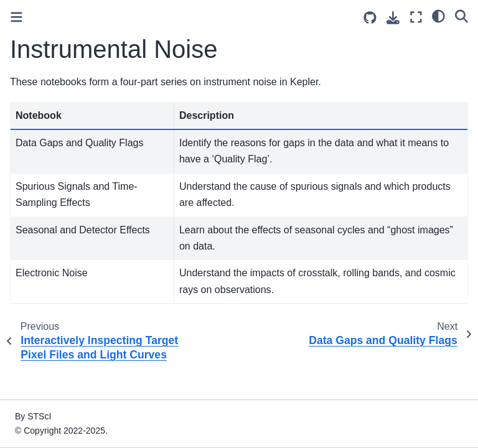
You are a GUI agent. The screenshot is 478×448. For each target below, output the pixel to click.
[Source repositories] (370, 18)
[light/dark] (438, 16)
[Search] (462, 16)
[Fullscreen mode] (416, 17)
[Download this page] (393, 18)
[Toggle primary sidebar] (16, 17)
